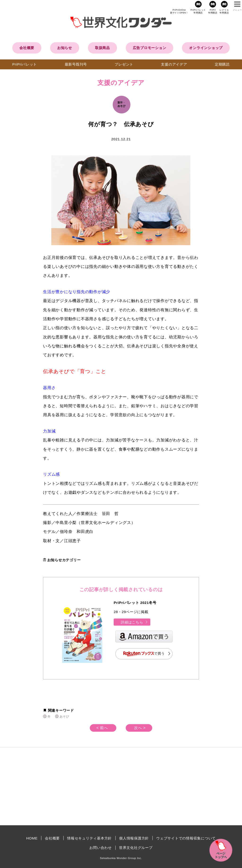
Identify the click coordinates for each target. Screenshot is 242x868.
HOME (32, 838)
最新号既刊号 (76, 64)
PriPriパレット (25, 64)
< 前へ (102, 728)
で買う (144, 654)
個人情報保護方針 (134, 838)
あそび (64, 716)
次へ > (140, 728)
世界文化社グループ (136, 848)
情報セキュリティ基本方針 (89, 838)
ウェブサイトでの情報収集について (186, 838)
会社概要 (27, 48)
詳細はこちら (134, 622)
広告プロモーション (150, 48)
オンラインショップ (206, 48)
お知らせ (65, 48)
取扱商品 (102, 48)
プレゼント (124, 64)
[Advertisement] (81, 786)
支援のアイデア (174, 64)
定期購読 (222, 64)
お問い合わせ (101, 848)
